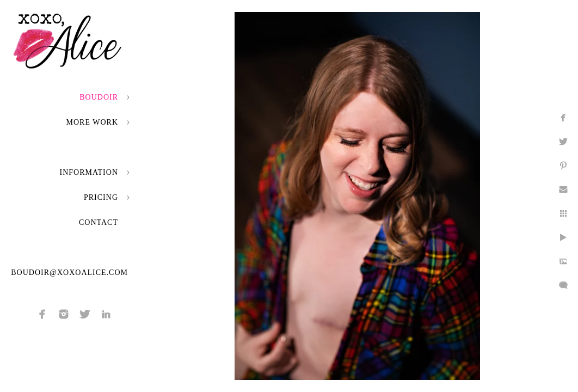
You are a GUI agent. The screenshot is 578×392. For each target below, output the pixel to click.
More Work (92, 122)
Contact (99, 222)
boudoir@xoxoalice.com (69, 272)
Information (89, 172)
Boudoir (99, 97)
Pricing (101, 197)
